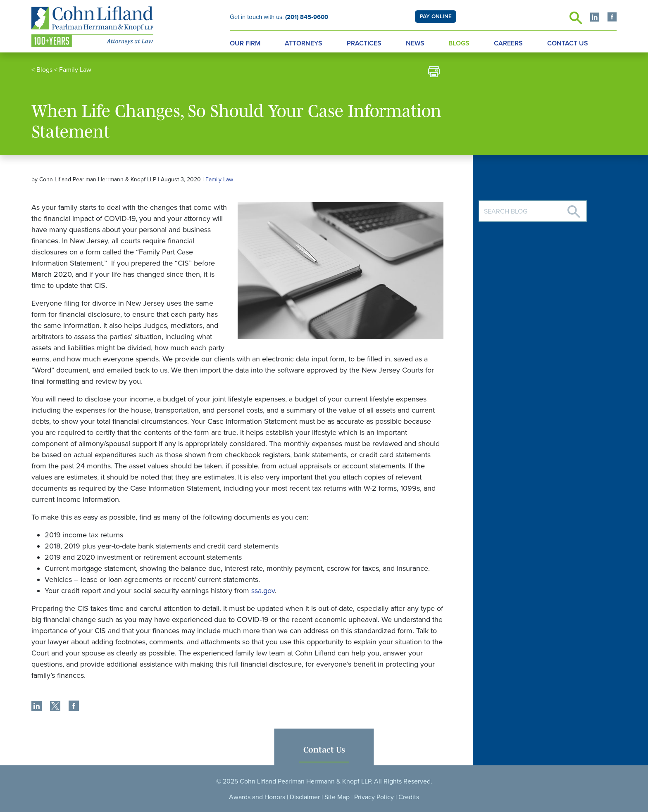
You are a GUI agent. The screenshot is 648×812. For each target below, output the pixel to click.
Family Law (75, 70)
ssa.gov (263, 591)
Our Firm (245, 43)
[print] (434, 73)
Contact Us (568, 43)
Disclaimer (305, 797)
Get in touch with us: (279, 17)
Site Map (337, 797)
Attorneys (304, 43)
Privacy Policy (374, 797)
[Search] (574, 208)
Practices (364, 43)
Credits (409, 797)
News (415, 43)
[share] (37, 707)
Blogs (459, 43)
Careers (508, 43)
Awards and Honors (257, 797)
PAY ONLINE (436, 17)
